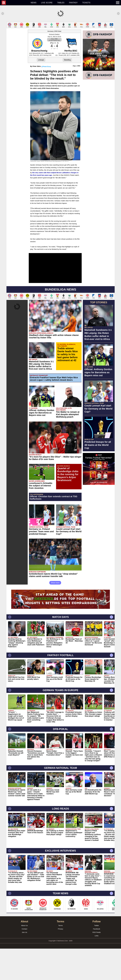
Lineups (41, 91)
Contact (24, 960)
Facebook (97, 960)
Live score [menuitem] (47, 3)
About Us (24, 957)
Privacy (60, 960)
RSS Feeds (97, 964)
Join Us (24, 964)
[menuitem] (15, 3)
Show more (55, 614)
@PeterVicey (46, 98)
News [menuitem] (34, 3)
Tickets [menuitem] (86, 3)
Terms (60, 957)
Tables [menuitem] (61, 3)
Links (97, 967)
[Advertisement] (60, 37)
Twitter (97, 957)
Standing (67, 91)
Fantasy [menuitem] (73, 3)
